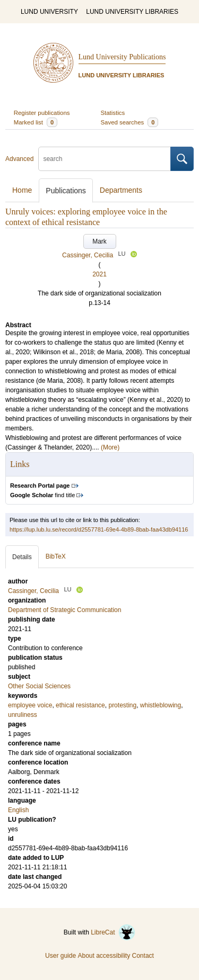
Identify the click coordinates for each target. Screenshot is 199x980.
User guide (60, 956)
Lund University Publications (122, 57)
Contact (143, 956)
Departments (121, 190)
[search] (105, 159)
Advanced (19, 159)
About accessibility (104, 956)
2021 (99, 274)
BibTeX (56, 556)
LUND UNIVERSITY (49, 12)
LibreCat (113, 932)
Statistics (113, 113)
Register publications (42, 113)
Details (22, 557)
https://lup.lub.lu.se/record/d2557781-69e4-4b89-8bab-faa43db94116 (99, 529)
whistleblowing (161, 705)
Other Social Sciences (39, 686)
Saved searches (130, 122)
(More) (110, 447)
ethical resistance (80, 705)
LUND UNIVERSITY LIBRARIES (132, 12)
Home (22, 190)
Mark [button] (99, 241)
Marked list (36, 122)
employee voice (30, 705)
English (18, 810)
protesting (122, 705)
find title (42, 495)
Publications (66, 191)
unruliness (23, 715)
